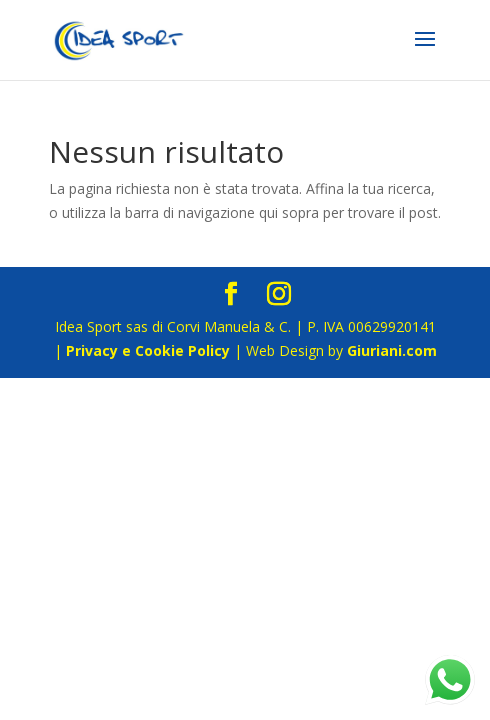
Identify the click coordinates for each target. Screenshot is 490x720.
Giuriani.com (392, 350)
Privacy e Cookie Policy (148, 350)
